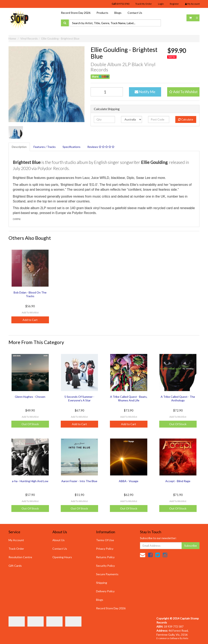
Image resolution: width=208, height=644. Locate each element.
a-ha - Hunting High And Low (30, 481)
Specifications (71, 147)
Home (12, 38)
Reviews (101, 147)
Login (161, 4)
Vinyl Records (29, 38)
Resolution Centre (20, 557)
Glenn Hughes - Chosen (30, 397)
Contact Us (135, 13)
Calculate (186, 119)
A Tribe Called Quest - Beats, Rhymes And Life (129, 398)
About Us (58, 540)
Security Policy (105, 566)
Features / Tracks (45, 147)
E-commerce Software (168, 638)
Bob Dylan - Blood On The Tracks (30, 294)
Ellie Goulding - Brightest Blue (60, 38)
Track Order (16, 549)
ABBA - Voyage (129, 481)
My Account (16, 540)
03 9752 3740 (120, 4)
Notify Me (145, 92)
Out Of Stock (30, 424)
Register (174, 4)
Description (19, 147)
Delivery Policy (105, 591)
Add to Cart (30, 320)
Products (102, 13)
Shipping (102, 583)
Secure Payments (107, 574)
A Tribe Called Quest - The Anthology (178, 398)
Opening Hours (62, 557)
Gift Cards (15, 566)
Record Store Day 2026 (76, 13)
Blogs (118, 13)
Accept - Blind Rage (178, 481)
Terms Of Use (105, 540)
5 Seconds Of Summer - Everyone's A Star (79, 398)
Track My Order (144, 4)
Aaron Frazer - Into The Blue (79, 481)
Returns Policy (105, 557)
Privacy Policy (105, 549)
